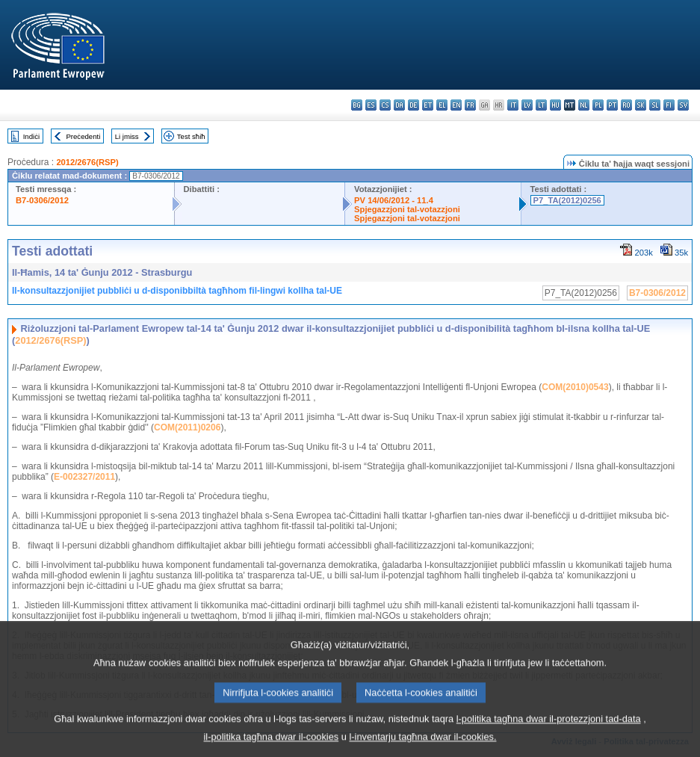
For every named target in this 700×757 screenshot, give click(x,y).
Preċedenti (83, 136)
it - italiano (513, 105)
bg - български (357, 105)
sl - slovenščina (655, 105)
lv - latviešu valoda (527, 105)
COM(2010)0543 (575, 387)
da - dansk (399, 105)
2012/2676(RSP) (87, 162)
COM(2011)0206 (187, 427)
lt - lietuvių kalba (541, 105)
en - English (456, 105)
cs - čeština (385, 105)
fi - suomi (669, 105)
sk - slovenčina (641, 105)
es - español (371, 105)
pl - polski (598, 105)
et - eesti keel (428, 105)
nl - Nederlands (584, 105)
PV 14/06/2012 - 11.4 (394, 200)
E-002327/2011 (84, 477)
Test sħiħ (191, 136)
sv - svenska (683, 105)
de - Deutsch (414, 105)
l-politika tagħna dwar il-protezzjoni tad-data (549, 730)
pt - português (612, 105)
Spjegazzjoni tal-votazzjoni (407, 209)
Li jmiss (127, 136)
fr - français (470, 105)
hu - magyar (555, 105)
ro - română (626, 105)
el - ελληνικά (442, 105)
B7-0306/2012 (42, 200)
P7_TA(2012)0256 (567, 200)
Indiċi (31, 136)
